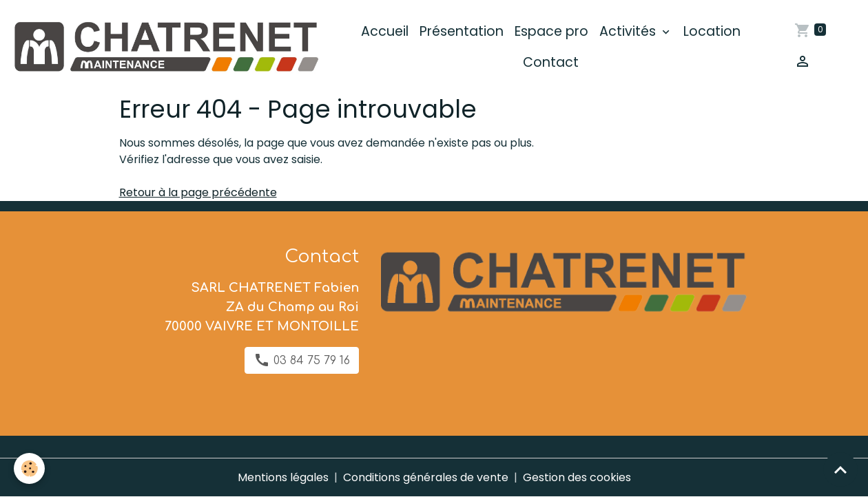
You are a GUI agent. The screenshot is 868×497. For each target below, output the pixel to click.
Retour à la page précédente (198, 192)
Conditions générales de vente (426, 477)
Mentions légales (283, 477)
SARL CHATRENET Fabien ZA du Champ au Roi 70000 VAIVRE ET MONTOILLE (262, 307)
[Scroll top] (840, 469)
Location (712, 31)
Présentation (462, 31)
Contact (551, 62)
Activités (629, 31)
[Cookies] (29, 468)
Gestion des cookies (577, 477)
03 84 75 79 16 (302, 360)
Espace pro (551, 31)
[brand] (165, 47)
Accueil (385, 31)
